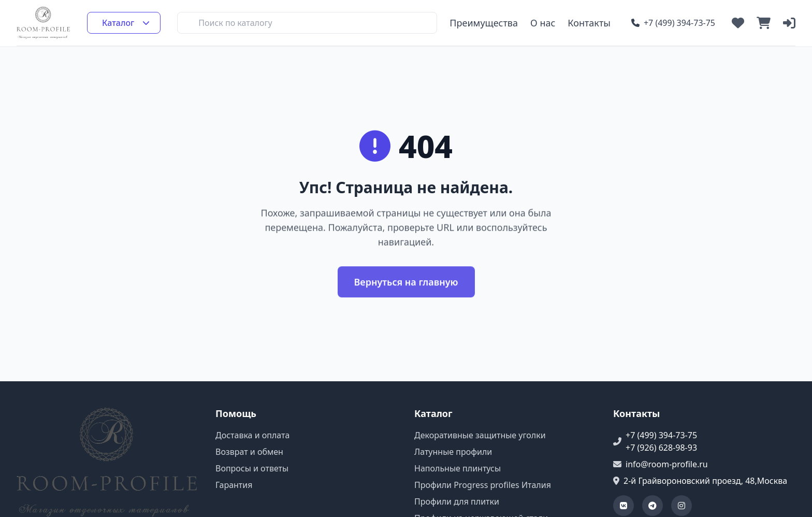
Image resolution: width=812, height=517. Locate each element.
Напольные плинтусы (458, 468)
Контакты (589, 23)
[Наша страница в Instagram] (682, 506)
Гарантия (234, 485)
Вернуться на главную (406, 283)
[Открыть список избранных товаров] (738, 23)
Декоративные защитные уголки (480, 435)
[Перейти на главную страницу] (44, 23)
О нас (543, 23)
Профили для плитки (457, 501)
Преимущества (484, 23)
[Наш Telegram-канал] (653, 506)
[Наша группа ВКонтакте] (624, 506)
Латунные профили (453, 452)
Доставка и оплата (252, 435)
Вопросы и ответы (252, 468)
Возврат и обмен (249, 452)
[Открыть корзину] (764, 23)
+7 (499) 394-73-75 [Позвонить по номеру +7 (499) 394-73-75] (673, 23)
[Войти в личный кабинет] (789, 23)
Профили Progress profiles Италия (483, 485)
